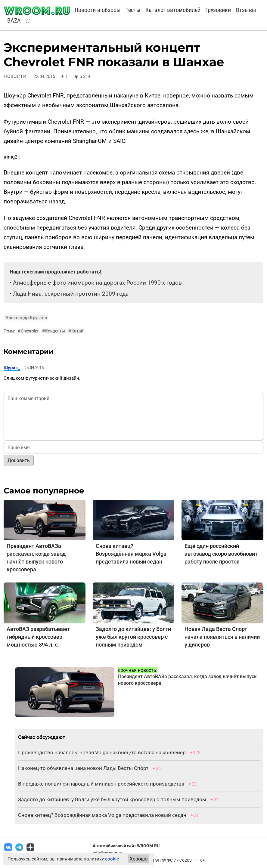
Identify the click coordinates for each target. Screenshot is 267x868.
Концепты (54, 331)
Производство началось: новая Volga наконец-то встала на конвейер (102, 752)
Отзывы (246, 10)
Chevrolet (28, 331)
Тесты (133, 10)
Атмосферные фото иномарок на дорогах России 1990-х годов (97, 283)
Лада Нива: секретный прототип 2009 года (71, 294)
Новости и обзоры (98, 10)
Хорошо (139, 859)
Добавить (19, 460)
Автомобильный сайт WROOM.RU (126, 846)
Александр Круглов (26, 318)
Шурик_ (12, 368)
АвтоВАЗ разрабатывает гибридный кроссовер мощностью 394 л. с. (38, 637)
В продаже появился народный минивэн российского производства (101, 784)
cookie (112, 859)
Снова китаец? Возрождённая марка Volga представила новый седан (131, 554)
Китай (76, 331)
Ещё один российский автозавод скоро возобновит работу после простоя (221, 554)
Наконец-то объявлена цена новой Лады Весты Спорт (83, 768)
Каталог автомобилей (173, 10)
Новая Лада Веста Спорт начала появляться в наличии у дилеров (222, 637)
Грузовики (218, 10)
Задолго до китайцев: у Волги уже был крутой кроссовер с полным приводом (133, 637)
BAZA (14, 20)
